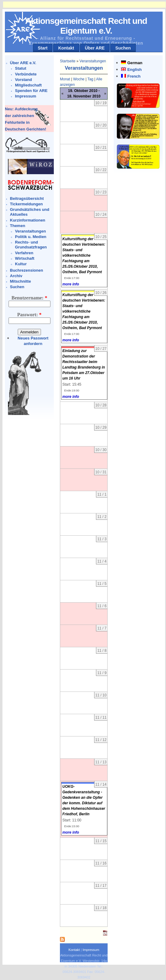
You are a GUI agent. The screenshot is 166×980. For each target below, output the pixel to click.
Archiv (16, 276)
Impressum (26, 96)
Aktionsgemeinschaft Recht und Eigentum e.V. (86, 26)
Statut (21, 68)
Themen (18, 226)
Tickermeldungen (26, 204)
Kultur (21, 264)
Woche (79, 79)
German (135, 63)
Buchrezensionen (27, 270)
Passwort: (29, 315)
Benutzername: (30, 298)
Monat (65, 79)
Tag (90, 79)
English (134, 70)
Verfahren (24, 253)
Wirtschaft (25, 258)
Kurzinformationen (28, 220)
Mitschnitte (21, 281)
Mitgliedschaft (28, 85)
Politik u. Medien (31, 237)
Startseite (68, 61)
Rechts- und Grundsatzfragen (31, 245)
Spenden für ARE (31, 91)
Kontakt (66, 48)
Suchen (123, 48)
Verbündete (26, 74)
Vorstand (23, 80)
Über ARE (95, 48)
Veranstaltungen (30, 231)
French (134, 76)
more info (71, 284)
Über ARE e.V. (23, 63)
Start (43, 48)
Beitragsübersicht (27, 198)
